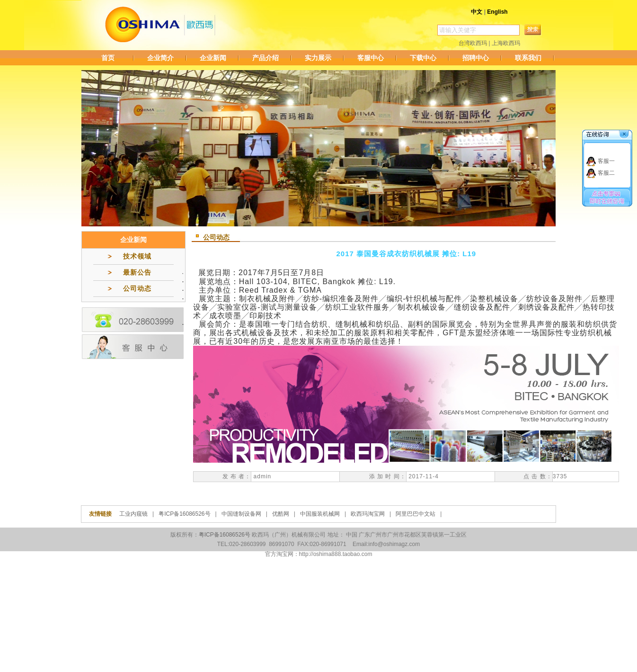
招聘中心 (476, 58)
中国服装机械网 (320, 514)
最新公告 (137, 272)
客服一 (606, 161)
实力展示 (318, 58)
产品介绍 (265, 58)
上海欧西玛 (506, 43)
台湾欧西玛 (473, 43)
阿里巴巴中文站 (416, 514)
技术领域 (137, 256)
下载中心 (423, 58)
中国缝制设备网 (241, 514)
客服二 (606, 173)
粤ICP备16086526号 (184, 514)
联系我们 (528, 58)
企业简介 (160, 58)
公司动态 (137, 288)
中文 (477, 12)
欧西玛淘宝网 (368, 514)
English (497, 12)
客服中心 (371, 58)
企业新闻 (213, 58)
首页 (108, 58)
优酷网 (281, 514)
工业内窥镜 (133, 514)
